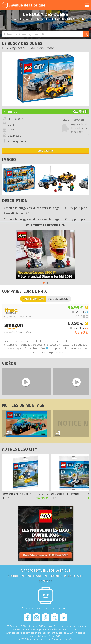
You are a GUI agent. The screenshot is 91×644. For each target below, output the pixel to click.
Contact (45, 581)
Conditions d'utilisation (27, 576)
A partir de (10, 112)
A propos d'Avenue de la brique (46, 570)
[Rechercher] (86, 34)
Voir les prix (45, 151)
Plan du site (74, 576)
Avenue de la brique (24, 5)
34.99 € (80, 111)
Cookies (55, 576)
